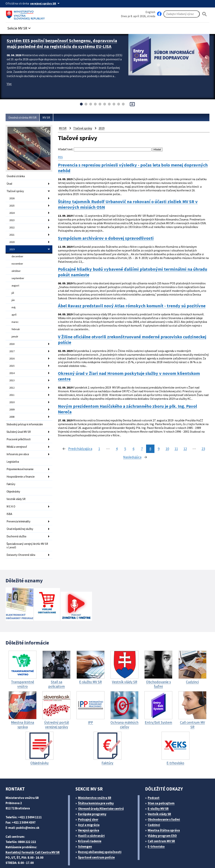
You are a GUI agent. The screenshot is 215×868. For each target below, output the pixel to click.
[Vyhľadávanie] (182, 14)
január (15, 328)
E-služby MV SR (161, 789)
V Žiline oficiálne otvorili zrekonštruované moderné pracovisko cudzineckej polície (125, 335)
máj (14, 301)
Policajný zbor (89, 800)
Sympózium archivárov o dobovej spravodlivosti (109, 234)
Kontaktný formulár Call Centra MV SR (34, 833)
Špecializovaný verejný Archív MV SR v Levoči (27, 527)
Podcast (155, 778)
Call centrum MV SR (163, 821)
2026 (12, 197)
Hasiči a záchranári (93, 816)
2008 (12, 404)
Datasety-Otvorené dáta (21, 535)
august (15, 280)
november (17, 259)
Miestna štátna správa (165, 811)
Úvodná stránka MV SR (24, 118)
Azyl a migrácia (90, 805)
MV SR (50, 118)
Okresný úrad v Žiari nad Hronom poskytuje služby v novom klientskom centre (122, 370)
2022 (12, 225)
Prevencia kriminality (19, 504)
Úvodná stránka (16, 176)
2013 (12, 370)
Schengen (86, 827)
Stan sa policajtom (162, 784)
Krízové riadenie (91, 821)
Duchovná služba (17, 518)
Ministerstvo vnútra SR (96, 778)
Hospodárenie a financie (22, 461)
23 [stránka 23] (172, 451)
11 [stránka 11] (144, 451)
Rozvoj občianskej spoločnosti (102, 832)
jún (13, 294)
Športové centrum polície (98, 838)
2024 (12, 211)
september (18, 273)
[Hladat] (205, 14)
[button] (21, 27)
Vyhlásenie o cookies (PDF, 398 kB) (173, 856)
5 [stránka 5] (92, 451)
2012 (12, 377)
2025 (12, 204)
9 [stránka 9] (126, 451)
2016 (12, 349)
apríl (14, 308)
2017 (12, 342)
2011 (12, 384)
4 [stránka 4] (84, 451)
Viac (10, 92)
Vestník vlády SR (17, 483)
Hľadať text (65, 149)
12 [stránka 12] (154, 451)
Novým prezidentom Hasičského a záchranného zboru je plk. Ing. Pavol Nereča (133, 405)
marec (15, 314)
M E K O (12, 490)
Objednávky (14, 475)
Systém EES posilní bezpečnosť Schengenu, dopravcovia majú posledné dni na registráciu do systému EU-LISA (59, 46)
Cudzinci (155, 805)
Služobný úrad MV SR (20, 419)
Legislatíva (13, 447)
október (16, 266)
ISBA (10, 497)
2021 (12, 232)
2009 (12, 397)
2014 (12, 363)
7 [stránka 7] (109, 451)
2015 (12, 356)
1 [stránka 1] (66, 451)
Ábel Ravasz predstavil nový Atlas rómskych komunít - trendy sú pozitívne (127, 300)
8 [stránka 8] (117, 451)
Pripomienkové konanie (21, 454)
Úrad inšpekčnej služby (21, 511)
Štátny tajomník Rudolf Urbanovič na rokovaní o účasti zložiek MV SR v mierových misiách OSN (134, 202)
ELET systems (75, 856)
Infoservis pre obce (18, 440)
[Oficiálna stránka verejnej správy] (47, 3)
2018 (12, 335)
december (17, 252)
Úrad (10, 183)
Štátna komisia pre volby (97, 784)
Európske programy (94, 794)
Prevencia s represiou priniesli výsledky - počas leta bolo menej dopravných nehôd (126, 167)
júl (13, 287)
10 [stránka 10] (135, 451)
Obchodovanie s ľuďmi (166, 800)
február (16, 321)
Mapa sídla (96, 856)
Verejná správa (90, 811)
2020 (12, 239)
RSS (61, 156)
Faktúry (11, 468)
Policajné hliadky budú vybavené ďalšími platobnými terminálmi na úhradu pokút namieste (129, 266)
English (150, 12)
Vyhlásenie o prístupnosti (125, 856)
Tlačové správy (16, 190)
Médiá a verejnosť (18, 433)
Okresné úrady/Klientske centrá (102, 789)
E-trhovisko (157, 827)
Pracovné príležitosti (19, 426)
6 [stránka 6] (101, 451)
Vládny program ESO (164, 816)
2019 (12, 246)
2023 (12, 218)
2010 (12, 391)
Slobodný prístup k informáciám (26, 412)
